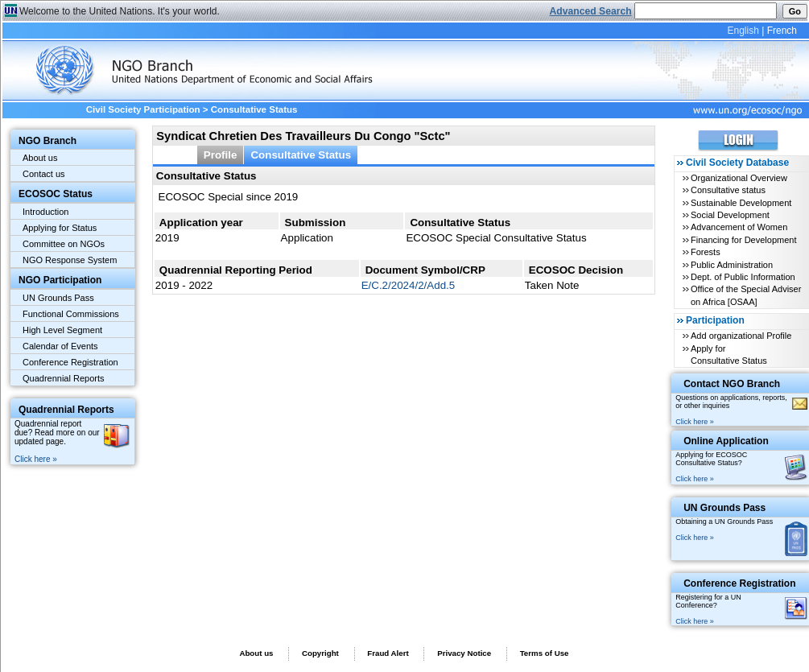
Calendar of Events (60, 346)
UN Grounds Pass (58, 298)
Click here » (36, 459)
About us (40, 158)
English (743, 31)
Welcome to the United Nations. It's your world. (120, 11)
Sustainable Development (741, 203)
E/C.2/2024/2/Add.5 (409, 285)
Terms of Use (545, 653)
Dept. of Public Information (743, 277)
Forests (706, 252)
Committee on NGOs (64, 244)
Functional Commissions (71, 314)
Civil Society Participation (143, 109)
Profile (221, 155)
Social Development (730, 215)
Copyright (320, 653)
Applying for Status (60, 228)
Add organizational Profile (741, 336)
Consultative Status (301, 155)
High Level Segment (62, 330)
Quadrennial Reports (64, 378)
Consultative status (728, 190)
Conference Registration (70, 362)
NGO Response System (70, 260)
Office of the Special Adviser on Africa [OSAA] (746, 295)
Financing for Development (743, 240)
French (782, 31)
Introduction (45, 212)
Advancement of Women (739, 227)
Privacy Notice (464, 653)
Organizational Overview (739, 178)
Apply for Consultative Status (729, 355)
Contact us (44, 174)
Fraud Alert (388, 653)
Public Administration (732, 265)
